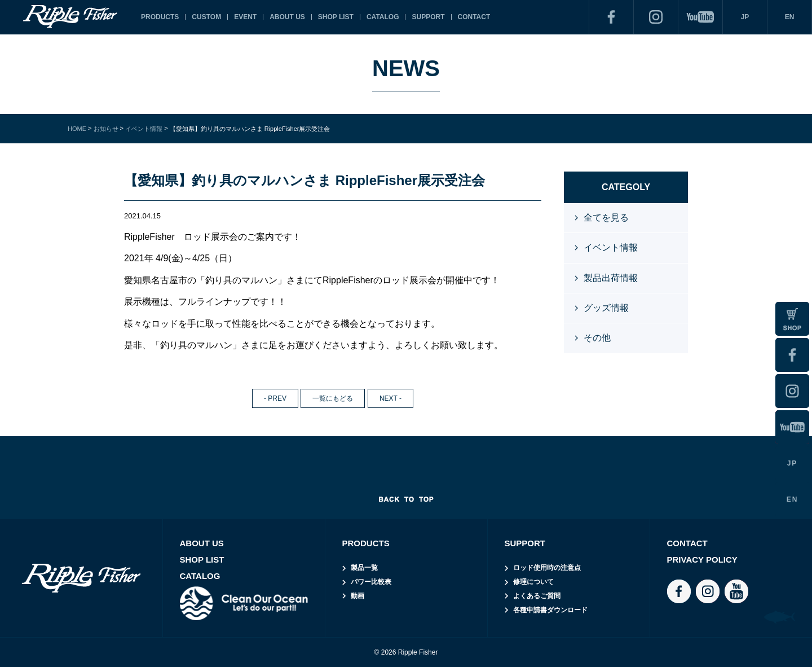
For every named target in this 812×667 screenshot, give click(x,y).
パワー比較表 (371, 582)
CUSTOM (206, 17)
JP (745, 17)
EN (790, 17)
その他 (597, 338)
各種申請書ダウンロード (550, 610)
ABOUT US (287, 17)
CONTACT (474, 17)
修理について (533, 582)
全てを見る (606, 218)
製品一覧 (364, 568)
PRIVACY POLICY (702, 560)
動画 (358, 596)
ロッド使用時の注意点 (547, 568)
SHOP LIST (336, 17)
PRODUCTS (160, 17)
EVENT (245, 17)
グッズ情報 (606, 308)
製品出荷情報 (611, 278)
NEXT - (390, 398)
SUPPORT (428, 17)
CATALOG (383, 17)
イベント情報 (611, 247)
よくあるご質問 (537, 596)
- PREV (275, 398)
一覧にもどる (333, 398)
